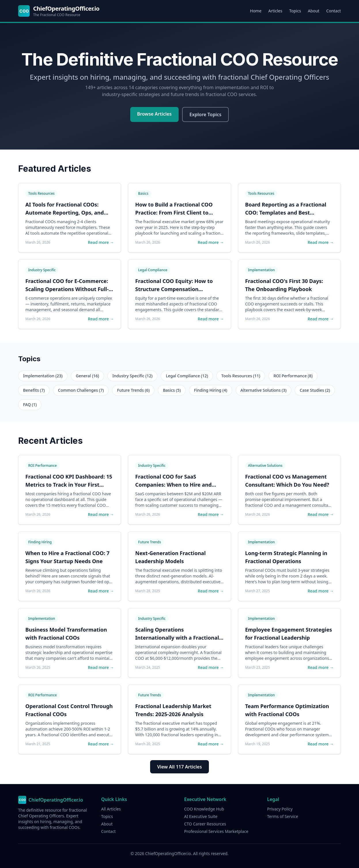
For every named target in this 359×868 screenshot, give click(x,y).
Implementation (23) (43, 376)
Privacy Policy (280, 809)
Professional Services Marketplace (216, 831)
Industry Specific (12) (132, 376)
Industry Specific (42, 270)
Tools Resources (41, 193)
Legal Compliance (153, 270)
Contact (334, 11)
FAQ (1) (30, 405)
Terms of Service (283, 816)
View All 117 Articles (179, 767)
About (314, 11)
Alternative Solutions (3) (264, 390)
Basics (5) (172, 390)
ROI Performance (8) (293, 376)
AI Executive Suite (201, 816)
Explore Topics (206, 114)
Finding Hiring (40, 542)
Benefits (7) (34, 390)
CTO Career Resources (205, 824)
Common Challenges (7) (81, 390)
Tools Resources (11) (241, 376)
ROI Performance (42, 465)
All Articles (111, 809)
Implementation (261, 270)
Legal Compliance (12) (187, 376)
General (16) (87, 376)
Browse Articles (154, 114)
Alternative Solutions (265, 465)
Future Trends (150, 542)
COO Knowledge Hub (204, 809)
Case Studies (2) (315, 390)
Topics (295, 11)
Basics (143, 193)
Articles (275, 11)
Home (256, 11)
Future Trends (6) (133, 390)
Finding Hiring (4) (210, 390)
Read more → (101, 242)
